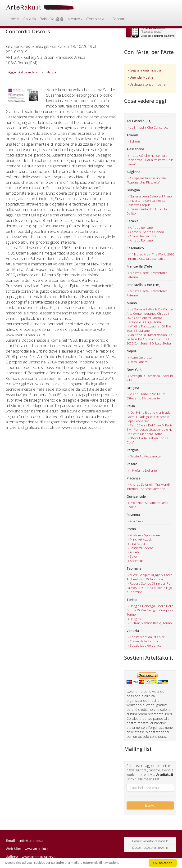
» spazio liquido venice (145, 645)
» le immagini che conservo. (148, 127)
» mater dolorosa (140, 358)
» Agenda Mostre (141, 77)
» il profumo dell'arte (142, 470)
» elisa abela (136, 544)
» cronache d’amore (142, 236)
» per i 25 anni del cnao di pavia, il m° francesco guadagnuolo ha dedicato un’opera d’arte (150, 430)
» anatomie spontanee (144, 535)
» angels (133, 552)
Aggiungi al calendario (23, 72)
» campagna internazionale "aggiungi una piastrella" (146, 180)
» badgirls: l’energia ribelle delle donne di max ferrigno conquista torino (150, 610)
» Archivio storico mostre (147, 84)
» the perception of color (146, 637)
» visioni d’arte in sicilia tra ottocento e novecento (146, 396)
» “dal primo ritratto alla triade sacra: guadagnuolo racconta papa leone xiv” (149, 417)
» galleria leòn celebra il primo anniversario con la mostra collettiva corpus (149, 201)
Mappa (51, 72)
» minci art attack (140, 539)
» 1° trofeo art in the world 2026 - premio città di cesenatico (150, 256)
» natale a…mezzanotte (144, 456)
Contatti (118, 19)
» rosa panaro (138, 362)
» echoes (134, 141)
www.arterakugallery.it (39, 857)
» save (132, 556)
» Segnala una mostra (144, 70)
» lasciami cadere (140, 548)
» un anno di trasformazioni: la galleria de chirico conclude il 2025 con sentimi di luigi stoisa (149, 339)
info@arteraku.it (32, 841)
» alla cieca (136, 521)
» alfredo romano (140, 228)
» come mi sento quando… (147, 232)
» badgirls (134, 619)
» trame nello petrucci (144, 641)
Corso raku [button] (97, 19)
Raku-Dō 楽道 (52, 19)
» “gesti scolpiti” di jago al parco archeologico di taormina (150, 577)
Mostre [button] (75, 19)
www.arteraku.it (37, 849)
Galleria (29, 19)
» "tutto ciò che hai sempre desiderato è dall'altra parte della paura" (150, 160)
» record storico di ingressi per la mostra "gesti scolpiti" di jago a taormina (149, 588)
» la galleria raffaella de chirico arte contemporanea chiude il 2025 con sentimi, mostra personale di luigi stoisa (150, 316)
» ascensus (136, 561)
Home (13, 19)
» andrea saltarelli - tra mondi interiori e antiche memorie (148, 487)
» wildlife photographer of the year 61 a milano (149, 328)
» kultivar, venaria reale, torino (150, 623)
